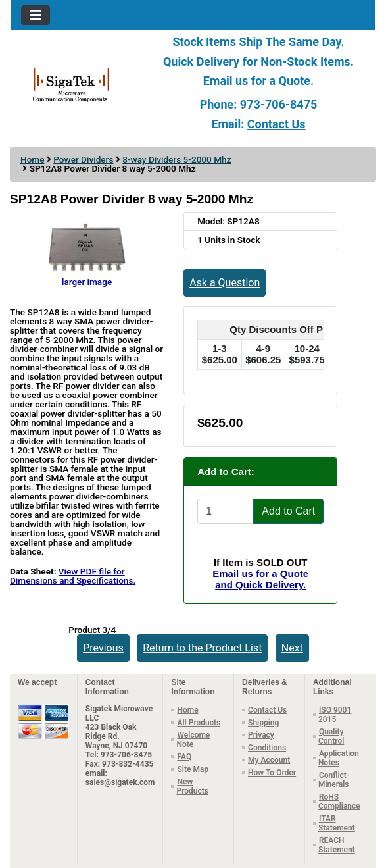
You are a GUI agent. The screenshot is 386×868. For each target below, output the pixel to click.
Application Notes (339, 758)
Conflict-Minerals (334, 780)
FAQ (184, 757)
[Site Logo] (71, 85)
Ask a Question (225, 283)
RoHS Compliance (339, 802)
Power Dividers (83, 159)
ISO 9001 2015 (335, 715)
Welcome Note (193, 740)
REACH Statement (337, 845)
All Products (199, 723)
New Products (192, 786)
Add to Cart (288, 511)
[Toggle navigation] (36, 15)
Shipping (263, 723)
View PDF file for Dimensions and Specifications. (73, 576)
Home (32, 159)
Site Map (193, 769)
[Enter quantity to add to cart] (226, 511)
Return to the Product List (202, 648)
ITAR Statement (337, 823)
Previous (103, 648)
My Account (269, 760)
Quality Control (331, 736)
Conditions (267, 748)
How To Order (272, 773)
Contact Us (277, 124)
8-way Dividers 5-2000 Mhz (177, 159)
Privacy (261, 735)
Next (292, 648)
